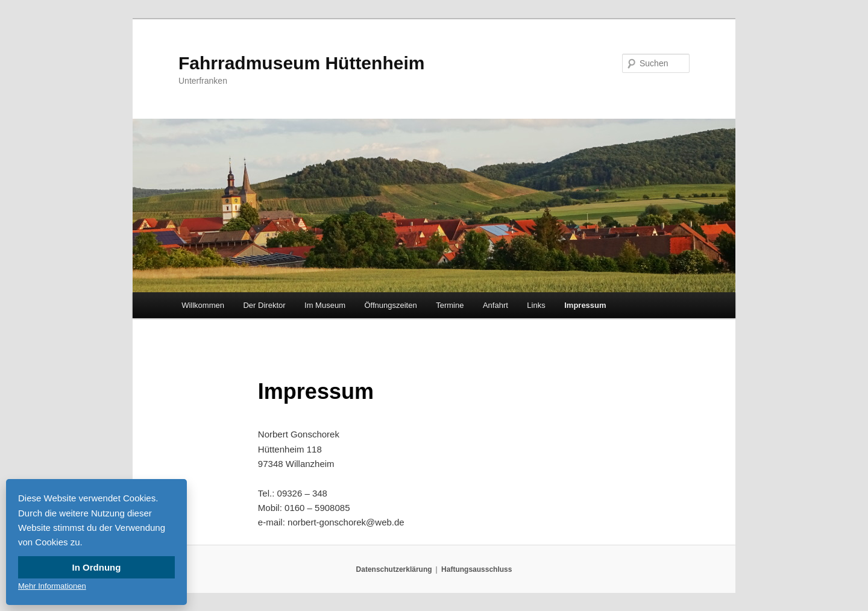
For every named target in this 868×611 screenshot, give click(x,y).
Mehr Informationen (52, 586)
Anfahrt (495, 305)
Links (536, 305)
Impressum (585, 305)
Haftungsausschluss (476, 569)
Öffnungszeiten (390, 305)
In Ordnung (97, 567)
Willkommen (203, 305)
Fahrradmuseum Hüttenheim (301, 63)
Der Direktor (264, 305)
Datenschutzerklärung (394, 569)
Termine (450, 305)
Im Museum (325, 305)
